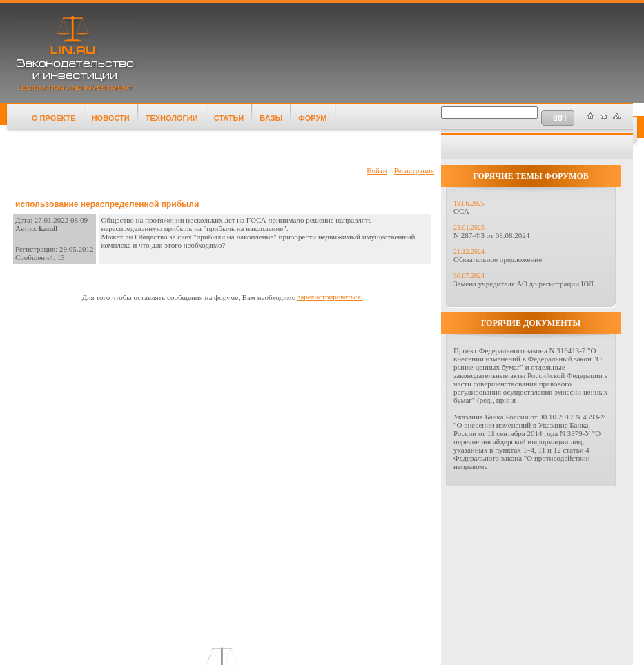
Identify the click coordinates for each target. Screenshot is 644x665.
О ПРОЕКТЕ (54, 118)
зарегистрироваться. (330, 297)
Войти (377, 170)
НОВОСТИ (111, 118)
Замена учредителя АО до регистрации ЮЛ (524, 284)
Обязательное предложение (498, 259)
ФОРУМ (312, 118)
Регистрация (414, 170)
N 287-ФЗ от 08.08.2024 (491, 235)
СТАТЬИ (229, 118)
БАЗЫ (271, 118)
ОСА (461, 211)
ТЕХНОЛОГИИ (172, 118)
